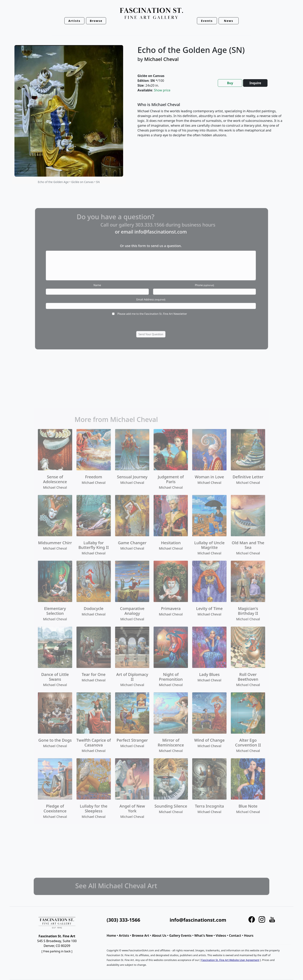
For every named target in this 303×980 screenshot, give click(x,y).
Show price (162, 90)
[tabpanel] (211, 123)
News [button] (229, 21)
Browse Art (141, 936)
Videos (221, 936)
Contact (235, 936)
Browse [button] (96, 21)
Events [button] (207, 21)
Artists (124, 936)
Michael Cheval (161, 59)
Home (111, 936)
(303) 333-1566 (123, 920)
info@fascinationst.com (198, 920)
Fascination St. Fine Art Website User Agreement (230, 960)
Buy (230, 83)
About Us (159, 936)
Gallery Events (180, 936)
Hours (249, 936)
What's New (204, 936)
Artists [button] (74, 21)
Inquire (255, 83)
